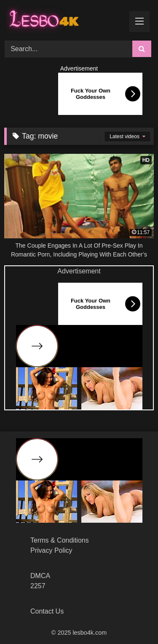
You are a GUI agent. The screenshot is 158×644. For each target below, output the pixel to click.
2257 (38, 586)
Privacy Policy (51, 550)
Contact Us (47, 611)
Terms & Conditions (60, 540)
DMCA (40, 576)
